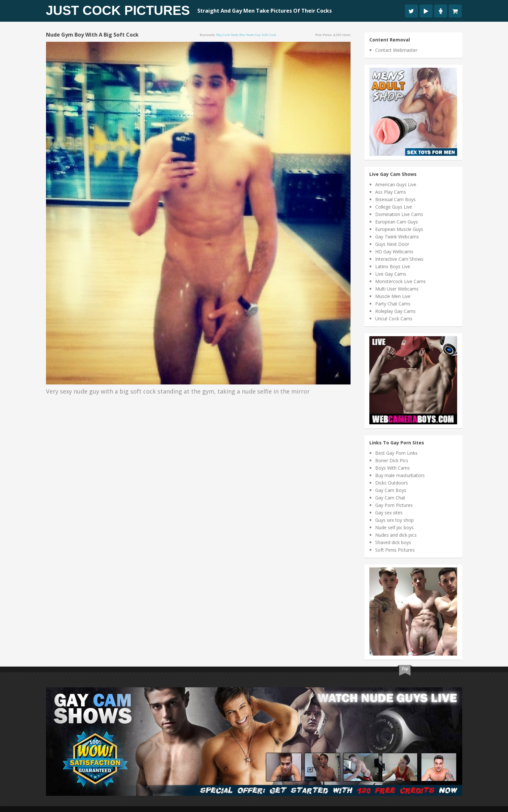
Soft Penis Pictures (395, 550)
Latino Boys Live (393, 266)
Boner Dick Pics (392, 460)
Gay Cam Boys (391, 490)
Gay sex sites (389, 513)
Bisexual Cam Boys (395, 199)
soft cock (269, 35)
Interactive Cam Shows (399, 259)
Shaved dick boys (393, 542)
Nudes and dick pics (396, 535)
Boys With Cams (393, 468)
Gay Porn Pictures (394, 505)
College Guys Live (394, 207)
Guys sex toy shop (394, 520)
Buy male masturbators (400, 475)
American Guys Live (396, 184)
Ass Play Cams (391, 192)
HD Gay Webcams (394, 252)
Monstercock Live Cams (400, 281)
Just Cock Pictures (118, 10)
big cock (223, 35)
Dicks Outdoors (392, 483)
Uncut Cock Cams (394, 319)
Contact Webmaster (396, 50)
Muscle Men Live (393, 296)
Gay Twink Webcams (397, 237)
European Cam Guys (397, 222)
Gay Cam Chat (390, 498)
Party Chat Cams (393, 304)
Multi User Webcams (397, 289)
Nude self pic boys (394, 527)
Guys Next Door (392, 244)
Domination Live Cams (399, 214)
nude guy (254, 35)
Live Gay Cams (391, 274)
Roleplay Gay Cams (395, 311)
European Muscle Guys (399, 229)
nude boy (238, 35)
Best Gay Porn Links (396, 453)
